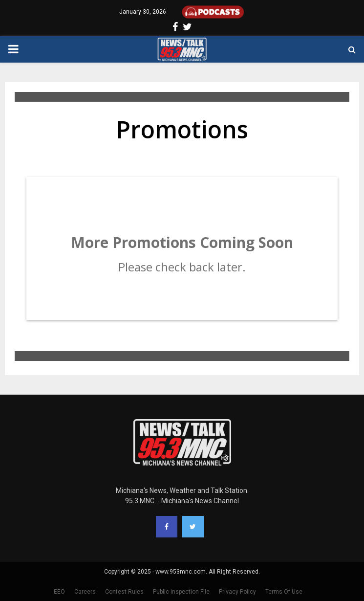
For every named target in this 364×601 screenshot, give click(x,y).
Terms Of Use (284, 592)
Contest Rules (124, 592)
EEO (59, 592)
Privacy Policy (237, 592)
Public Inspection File (181, 592)
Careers (85, 592)
